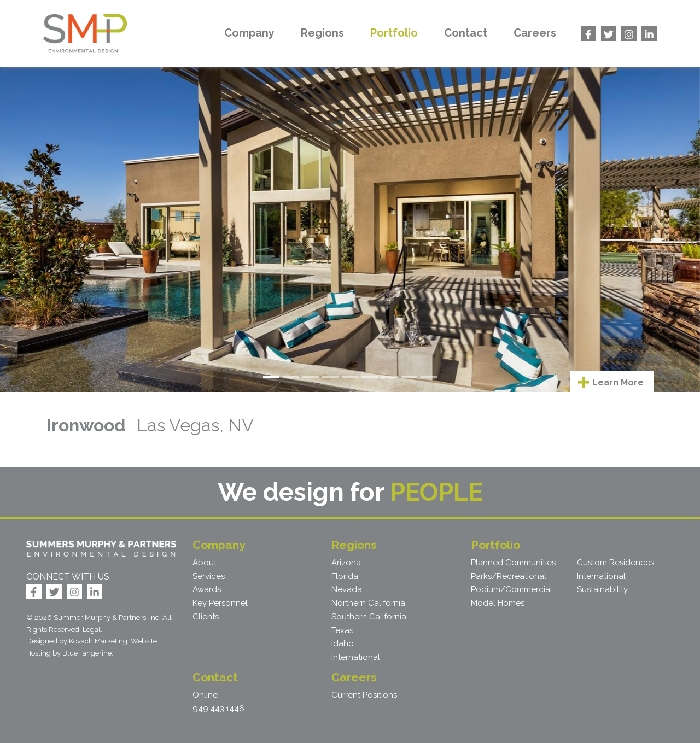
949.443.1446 (218, 709)
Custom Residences (616, 563)
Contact (466, 33)
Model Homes (498, 603)
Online (205, 695)
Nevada (347, 589)
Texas (342, 630)
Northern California (368, 603)
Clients (206, 617)
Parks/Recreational (509, 576)
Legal (92, 630)
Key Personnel (220, 603)
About (205, 563)
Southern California (369, 617)
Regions (322, 33)
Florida (345, 576)
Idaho (343, 643)
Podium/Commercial (512, 589)
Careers (535, 33)
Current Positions (364, 695)
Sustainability (602, 589)
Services (209, 576)
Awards (207, 589)
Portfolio (394, 33)
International (356, 657)
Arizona (346, 563)
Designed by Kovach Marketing (77, 641)
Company (249, 33)
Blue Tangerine (87, 653)
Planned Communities (513, 563)
